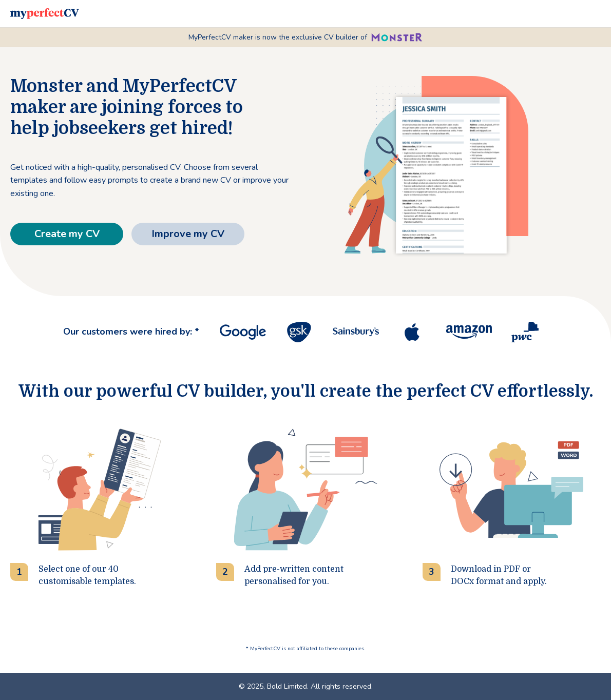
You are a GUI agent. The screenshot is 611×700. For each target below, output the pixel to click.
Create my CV (67, 234)
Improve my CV (188, 234)
